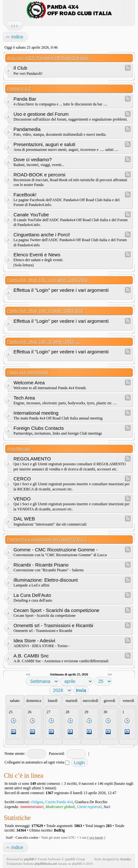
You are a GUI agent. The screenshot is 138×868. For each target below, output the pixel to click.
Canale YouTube (31, 215)
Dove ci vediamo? (33, 159)
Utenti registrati (89, 807)
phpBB (29, 859)
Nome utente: (15, 754)
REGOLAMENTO (32, 459)
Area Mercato (19, 449)
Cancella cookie (27, 837)
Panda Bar (25, 99)
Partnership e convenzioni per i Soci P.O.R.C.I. (47, 539)
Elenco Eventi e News (37, 255)
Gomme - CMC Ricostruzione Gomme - (56, 550)
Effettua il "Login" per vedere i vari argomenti (61, 290)
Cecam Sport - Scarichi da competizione (56, 610)
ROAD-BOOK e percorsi (39, 175)
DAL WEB (24, 519)
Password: (57, 754)
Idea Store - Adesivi (34, 641)
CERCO (22, 479)
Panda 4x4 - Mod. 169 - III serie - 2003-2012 (45, 311)
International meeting (36, 413)
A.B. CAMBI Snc (31, 656)
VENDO (22, 499)
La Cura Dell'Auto (32, 595)
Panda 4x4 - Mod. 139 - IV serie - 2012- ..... (44, 342)
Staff (9, 837)
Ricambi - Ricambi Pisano (41, 565)
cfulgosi (37, 802)
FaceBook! (25, 195)
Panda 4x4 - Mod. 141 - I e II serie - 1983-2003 (47, 280)
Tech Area (24, 398)
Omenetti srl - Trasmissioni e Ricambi (53, 625)
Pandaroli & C (19, 89)
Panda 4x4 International (28, 372)
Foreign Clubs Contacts (39, 428)
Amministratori (32, 807)
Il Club (20, 68)
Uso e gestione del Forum (41, 114)
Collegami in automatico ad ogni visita (37, 762)
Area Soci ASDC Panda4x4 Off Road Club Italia (48, 58)
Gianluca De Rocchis (91, 802)
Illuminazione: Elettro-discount (46, 580)
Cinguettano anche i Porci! (42, 235)
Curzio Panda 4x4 (59, 802)
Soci (107, 807)
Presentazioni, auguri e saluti (44, 144)
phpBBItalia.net (46, 863)
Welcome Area (29, 383)
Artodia (125, 859)
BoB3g (59, 830)
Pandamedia (27, 129)
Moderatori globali (60, 807)
